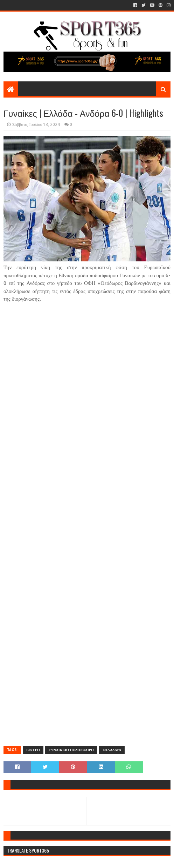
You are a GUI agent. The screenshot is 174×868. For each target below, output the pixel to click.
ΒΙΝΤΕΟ (33, 750)
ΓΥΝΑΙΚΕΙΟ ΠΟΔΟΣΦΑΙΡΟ (71, 750)
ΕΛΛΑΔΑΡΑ (112, 750)
